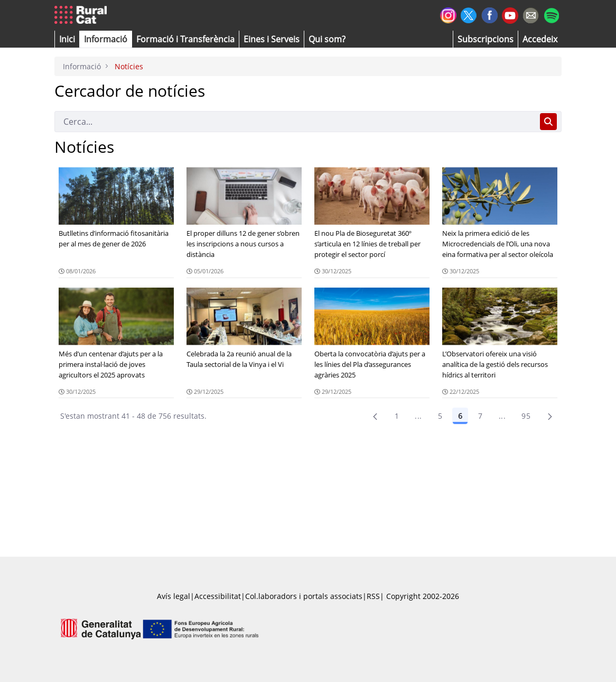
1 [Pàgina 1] (397, 416)
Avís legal (174, 596)
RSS (373, 596)
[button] (67, 39)
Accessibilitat (218, 596)
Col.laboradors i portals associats (304, 596)
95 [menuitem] (526, 416)
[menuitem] (185, 39)
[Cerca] (295, 122)
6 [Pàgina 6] (460, 416)
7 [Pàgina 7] (480, 416)
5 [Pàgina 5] (440, 416)
